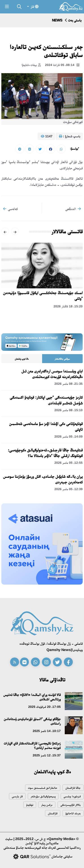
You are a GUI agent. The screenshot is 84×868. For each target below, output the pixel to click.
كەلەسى (10, 209)
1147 (47, 136)
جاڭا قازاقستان (73, 788)
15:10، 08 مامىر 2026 (69, 410)
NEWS (57, 20)
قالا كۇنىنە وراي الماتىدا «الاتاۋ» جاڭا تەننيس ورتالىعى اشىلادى (32, 697)
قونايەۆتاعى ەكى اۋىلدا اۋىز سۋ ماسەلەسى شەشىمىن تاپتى (46, 427)
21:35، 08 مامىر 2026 (69, 384)
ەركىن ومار (47, 805)
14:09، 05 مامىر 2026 (69, 436)
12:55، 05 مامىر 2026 (69, 463)
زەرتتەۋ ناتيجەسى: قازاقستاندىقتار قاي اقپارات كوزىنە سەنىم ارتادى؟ (32, 746)
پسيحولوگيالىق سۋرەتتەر (43, 796)
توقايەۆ (30, 805)
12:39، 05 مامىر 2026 (69, 489)
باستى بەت (75, 20)
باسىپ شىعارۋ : (70, 136)
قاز (34, 6)
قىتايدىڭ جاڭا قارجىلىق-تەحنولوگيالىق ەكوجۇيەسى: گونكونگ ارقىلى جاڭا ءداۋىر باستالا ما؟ (45, 453)
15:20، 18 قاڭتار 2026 (68, 306)
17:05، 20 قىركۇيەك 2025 (44, 707)
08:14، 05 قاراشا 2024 (62, 65)
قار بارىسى (17, 796)
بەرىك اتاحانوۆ (73, 813)
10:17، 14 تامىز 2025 (47, 731)
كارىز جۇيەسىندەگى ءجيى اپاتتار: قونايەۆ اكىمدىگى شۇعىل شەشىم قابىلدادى (46, 400)
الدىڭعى (73, 209)
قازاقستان (53, 813)
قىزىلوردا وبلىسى (72, 796)
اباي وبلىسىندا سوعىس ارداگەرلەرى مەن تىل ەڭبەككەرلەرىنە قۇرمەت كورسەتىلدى (52, 374)
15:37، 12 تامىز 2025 (47, 755)
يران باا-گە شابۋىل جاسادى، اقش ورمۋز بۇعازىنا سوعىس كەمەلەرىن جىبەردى (43, 479)
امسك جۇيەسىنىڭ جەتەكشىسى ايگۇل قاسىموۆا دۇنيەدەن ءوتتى (43, 296)
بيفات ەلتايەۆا (31, 65)
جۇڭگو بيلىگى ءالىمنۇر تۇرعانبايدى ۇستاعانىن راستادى (32, 721)
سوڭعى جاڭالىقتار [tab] (62, 359)
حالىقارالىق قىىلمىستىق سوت (43, 788)
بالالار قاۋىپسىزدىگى (71, 805)
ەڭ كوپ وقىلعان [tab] (22, 359)
